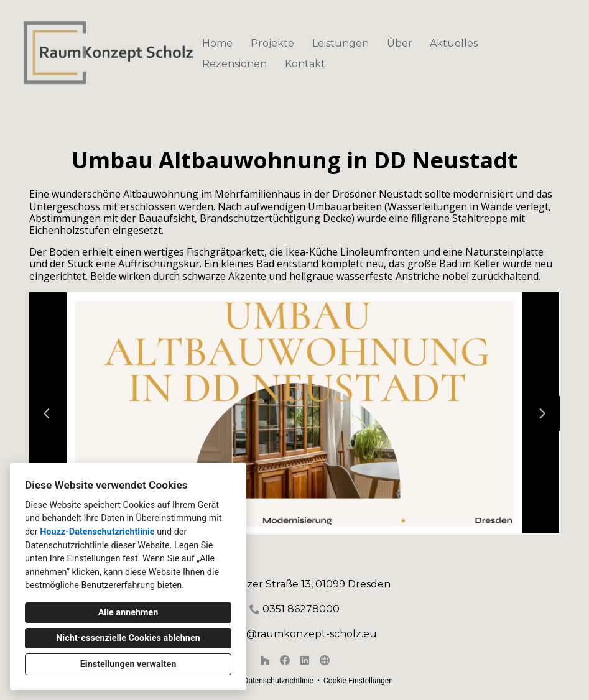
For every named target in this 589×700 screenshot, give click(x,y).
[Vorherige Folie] (47, 413)
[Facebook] (285, 660)
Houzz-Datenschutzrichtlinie (97, 532)
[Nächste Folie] (542, 413)
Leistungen (341, 43)
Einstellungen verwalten (128, 664)
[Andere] (325, 660)
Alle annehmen (128, 613)
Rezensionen (234, 64)
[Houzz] (265, 660)
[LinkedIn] (305, 660)
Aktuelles (454, 43)
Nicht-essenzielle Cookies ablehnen (128, 638)
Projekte (272, 43)
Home (217, 43)
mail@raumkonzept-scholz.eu (301, 634)
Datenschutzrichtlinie (279, 681)
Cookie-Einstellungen (358, 681)
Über (400, 43)
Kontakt (305, 64)
